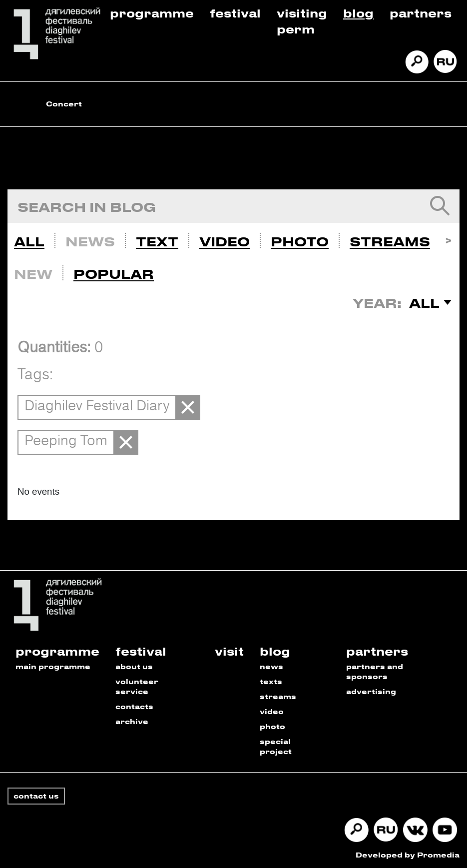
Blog (358, 13)
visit (229, 651)
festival (141, 651)
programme (57, 651)
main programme (53, 666)
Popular (114, 274)
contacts (134, 706)
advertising (371, 691)
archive (132, 721)
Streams (390, 241)
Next (448, 239)
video (272, 711)
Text (157, 241)
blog (275, 651)
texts (271, 681)
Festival (235, 13)
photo (272, 726)
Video (225, 241)
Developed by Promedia (408, 855)
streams (278, 696)
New (33, 274)
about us (134, 666)
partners (377, 651)
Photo (300, 241)
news (271, 666)
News (90, 241)
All (29, 241)
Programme (152, 13)
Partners (421, 13)
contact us (36, 796)
